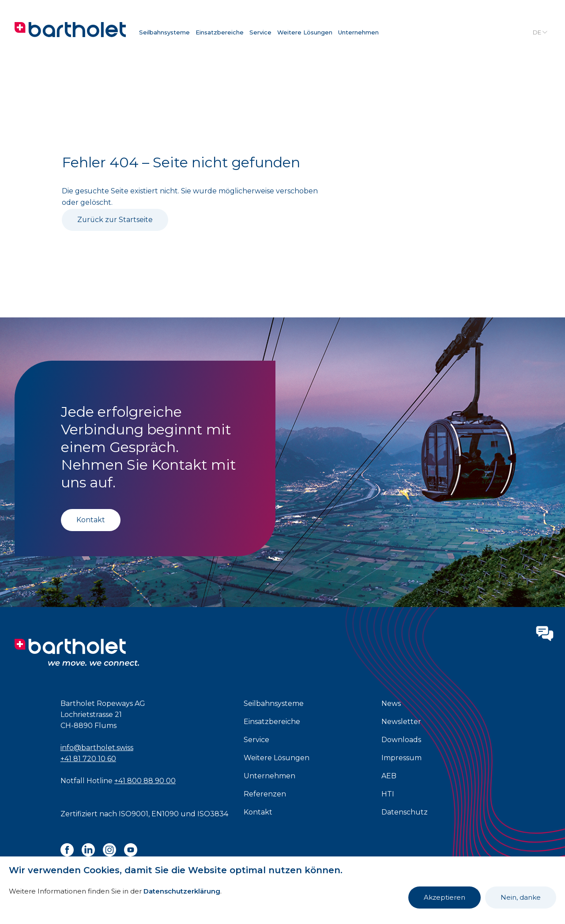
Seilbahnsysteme (164, 32)
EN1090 (165, 814)
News (391, 703)
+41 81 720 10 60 (88, 759)
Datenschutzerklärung (182, 891)
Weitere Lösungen (305, 32)
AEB (389, 776)
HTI (388, 794)
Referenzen (265, 794)
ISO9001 (134, 814)
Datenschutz (405, 812)
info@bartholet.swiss (97, 748)
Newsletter (401, 722)
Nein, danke (521, 897)
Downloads (401, 740)
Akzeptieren (444, 897)
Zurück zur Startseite (116, 220)
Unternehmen (358, 32)
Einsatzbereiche (220, 32)
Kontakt (91, 520)
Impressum (401, 758)
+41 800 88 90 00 (145, 781)
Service (260, 32)
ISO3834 (213, 814)
